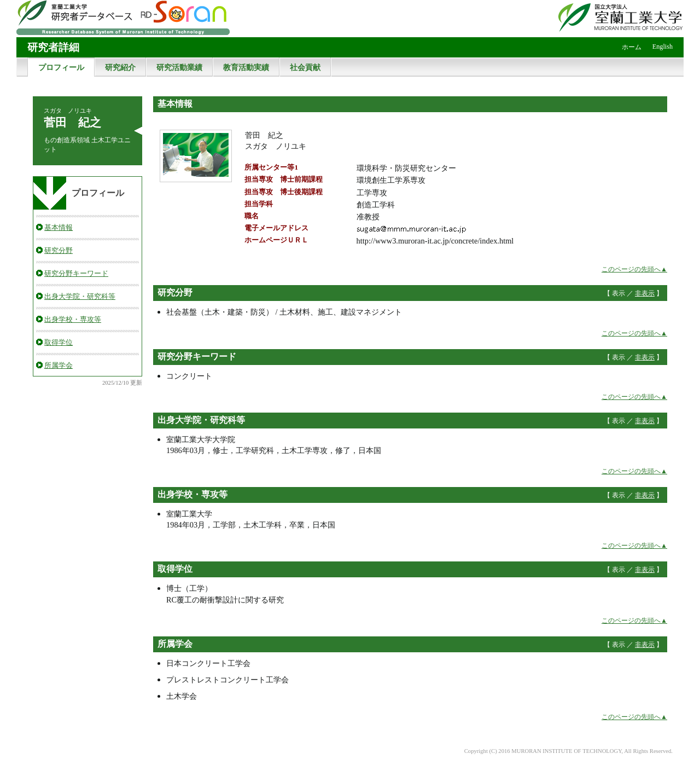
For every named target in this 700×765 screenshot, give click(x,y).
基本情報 (59, 227)
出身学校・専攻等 (73, 319)
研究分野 (59, 250)
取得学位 (59, 342)
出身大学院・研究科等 (80, 296)
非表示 (645, 293)
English (663, 47)
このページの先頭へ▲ (634, 269)
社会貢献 (305, 67)
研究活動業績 (179, 67)
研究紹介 (120, 67)
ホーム (632, 47)
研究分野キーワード (76, 273)
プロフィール (61, 67)
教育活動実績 (246, 67)
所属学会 (59, 365)
